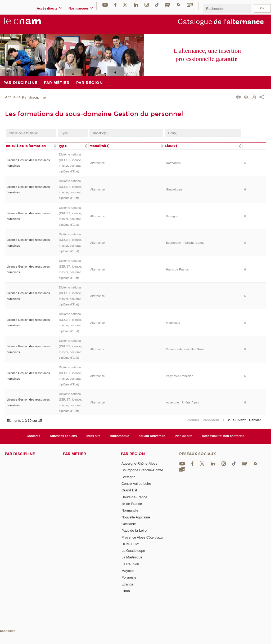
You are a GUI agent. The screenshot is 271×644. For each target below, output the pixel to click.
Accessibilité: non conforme (223, 436)
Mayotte (128, 571)
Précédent (211, 420)
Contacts (33, 436)
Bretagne (172, 216)
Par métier (74, 454)
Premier (193, 420)
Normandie (173, 163)
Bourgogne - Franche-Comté (185, 243)
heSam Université (152, 436)
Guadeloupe (174, 189)
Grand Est (129, 490)
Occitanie (129, 524)
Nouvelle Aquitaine (136, 517)
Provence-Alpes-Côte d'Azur (185, 349)
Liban (126, 591)
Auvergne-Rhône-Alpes (139, 463)
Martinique (173, 323)
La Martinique (132, 557)
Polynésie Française (180, 376)
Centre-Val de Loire (136, 484)
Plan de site (184, 436)
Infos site (94, 436)
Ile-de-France (132, 504)
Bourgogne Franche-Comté (142, 470)
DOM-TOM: (130, 544)
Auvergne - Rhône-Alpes (182, 402)
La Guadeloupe (133, 551)
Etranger (128, 584)
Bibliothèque (119, 436)
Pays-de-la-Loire (134, 530)
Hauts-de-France (177, 269)
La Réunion (130, 564)
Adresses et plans (63, 436)
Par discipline (34, 97)
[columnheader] (31, 146)
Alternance (98, 163)
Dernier (255, 420)
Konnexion (8, 631)
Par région (133, 454)
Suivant (239, 420)
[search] (227, 8)
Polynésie (129, 577)
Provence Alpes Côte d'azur (143, 537)
